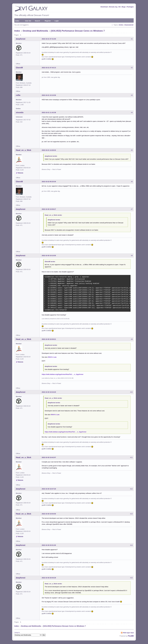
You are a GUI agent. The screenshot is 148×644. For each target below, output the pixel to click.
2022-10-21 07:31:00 (49, 39)
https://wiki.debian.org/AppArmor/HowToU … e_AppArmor (63, 374)
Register (48, 21)
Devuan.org (113, 7)
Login (57, 21)
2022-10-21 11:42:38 (49, 112)
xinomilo (20, 112)
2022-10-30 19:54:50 (49, 514)
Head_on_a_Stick (24, 150)
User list (28, 21)
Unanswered (129, 25)
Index (17, 21)
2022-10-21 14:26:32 (49, 150)
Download (104, 7)
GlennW (19, 68)
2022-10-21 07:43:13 (49, 68)
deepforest (21, 39)
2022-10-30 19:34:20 (49, 392)
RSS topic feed (128, 633)
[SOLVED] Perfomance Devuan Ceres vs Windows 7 (78, 31)
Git (119, 7)
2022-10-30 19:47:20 (49, 489)
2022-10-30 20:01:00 (49, 545)
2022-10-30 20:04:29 (49, 578)
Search (37, 21)
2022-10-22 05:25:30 (49, 182)
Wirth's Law (52, 357)
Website (21, 173)
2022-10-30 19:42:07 (49, 457)
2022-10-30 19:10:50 (49, 256)
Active (121, 25)
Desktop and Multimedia (35, 31)
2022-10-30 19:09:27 (49, 209)
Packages (130, 7)
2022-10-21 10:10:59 (49, 95)
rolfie (18, 95)
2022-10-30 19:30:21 (49, 339)
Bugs (124, 7)
